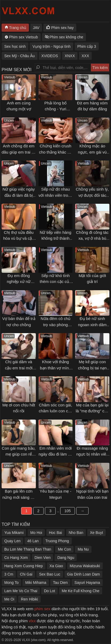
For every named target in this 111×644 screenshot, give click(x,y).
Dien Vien (43, 558)
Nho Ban (76, 533)
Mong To (11, 583)
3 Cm (9, 574)
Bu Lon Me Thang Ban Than (28, 549)
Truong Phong (57, 541)
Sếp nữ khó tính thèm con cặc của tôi (56, 282)
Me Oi (9, 599)
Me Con (64, 549)
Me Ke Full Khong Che (81, 591)
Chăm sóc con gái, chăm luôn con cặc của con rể (55, 411)
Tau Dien (60, 583)
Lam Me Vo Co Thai (21, 591)
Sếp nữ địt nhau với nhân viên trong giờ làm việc (55, 195)
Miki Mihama (36, 583)
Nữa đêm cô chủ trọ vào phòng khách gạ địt (56, 325)
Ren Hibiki (29, 599)
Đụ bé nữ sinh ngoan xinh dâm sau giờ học (92, 325)
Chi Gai (26, 574)
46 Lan (33, 541)
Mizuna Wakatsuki (85, 566)
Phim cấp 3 (87, 46)
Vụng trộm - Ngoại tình (51, 46)
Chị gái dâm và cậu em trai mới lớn (19, 368)
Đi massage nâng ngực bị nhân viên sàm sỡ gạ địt (92, 454)
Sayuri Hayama (87, 583)
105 (68, 511)
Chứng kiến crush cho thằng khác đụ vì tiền (55, 152)
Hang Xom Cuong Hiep (24, 566)
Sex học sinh (15, 46)
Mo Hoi (36, 533)
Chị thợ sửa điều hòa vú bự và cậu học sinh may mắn (19, 238)
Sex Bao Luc (50, 574)
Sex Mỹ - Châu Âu (20, 56)
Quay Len (12, 541)
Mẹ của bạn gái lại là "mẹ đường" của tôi (92, 411)
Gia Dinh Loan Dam (84, 574)
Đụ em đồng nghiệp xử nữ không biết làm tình (19, 282)
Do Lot (49, 591)
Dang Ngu (66, 558)
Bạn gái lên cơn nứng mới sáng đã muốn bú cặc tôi (19, 497)
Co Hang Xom (16, 558)
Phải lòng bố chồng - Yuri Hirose (56, 109)
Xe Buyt (96, 533)
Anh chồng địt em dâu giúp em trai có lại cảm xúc (19, 152)
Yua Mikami (14, 533)
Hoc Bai (55, 533)
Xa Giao (56, 566)
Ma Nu (83, 549)
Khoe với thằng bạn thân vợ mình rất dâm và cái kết (56, 368)
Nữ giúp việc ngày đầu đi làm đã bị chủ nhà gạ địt (19, 195)
